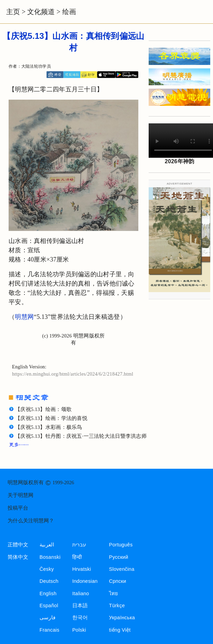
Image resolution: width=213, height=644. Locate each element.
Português (121, 545)
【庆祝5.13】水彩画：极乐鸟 (49, 427)
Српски (118, 581)
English (48, 593)
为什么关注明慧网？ (31, 521)
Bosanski (50, 557)
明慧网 (24, 317)
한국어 (80, 618)
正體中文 (18, 545)
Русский (119, 557)
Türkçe (117, 606)
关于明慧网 (20, 495)
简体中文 (18, 557)
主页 (13, 12)
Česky (47, 569)
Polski (79, 630)
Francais (50, 630)
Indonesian (85, 581)
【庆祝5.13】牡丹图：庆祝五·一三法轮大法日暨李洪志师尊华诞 (89, 436)
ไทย (114, 593)
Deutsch (49, 581)
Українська (122, 618)
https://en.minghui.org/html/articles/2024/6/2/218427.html (73, 374)
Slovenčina (122, 569)
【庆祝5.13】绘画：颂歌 (43, 409)
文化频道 (41, 12)
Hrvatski (82, 569)
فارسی (47, 618)
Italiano (81, 593)
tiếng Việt (120, 630)
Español (49, 606)
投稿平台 (18, 508)
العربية (47, 545)
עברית (79, 545)
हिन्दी (77, 557)
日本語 (80, 606)
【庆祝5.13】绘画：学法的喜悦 (51, 418)
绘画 (69, 12)
